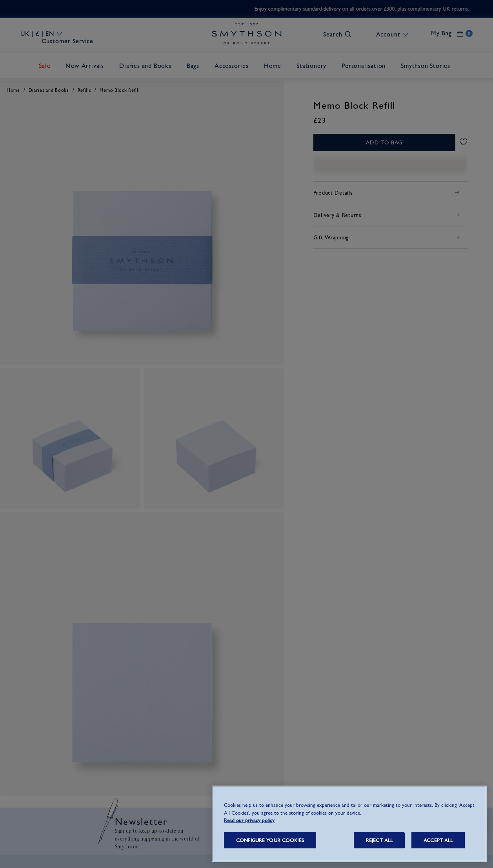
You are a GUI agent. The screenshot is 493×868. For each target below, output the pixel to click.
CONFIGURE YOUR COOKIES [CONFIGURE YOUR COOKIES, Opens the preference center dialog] (270, 840)
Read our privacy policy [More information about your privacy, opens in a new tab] (249, 820)
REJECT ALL (379, 840)
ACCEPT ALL (438, 840)
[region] (349, 824)
